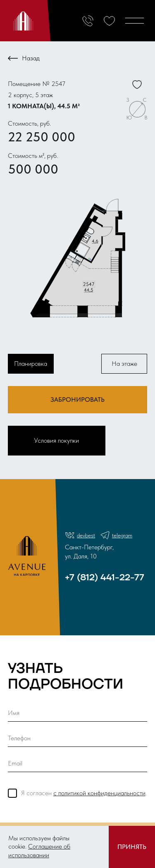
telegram (116, 535)
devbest (80, 535)
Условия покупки (56, 440)
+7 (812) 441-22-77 (105, 577)
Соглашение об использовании (39, 851)
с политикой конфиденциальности (99, 793)
